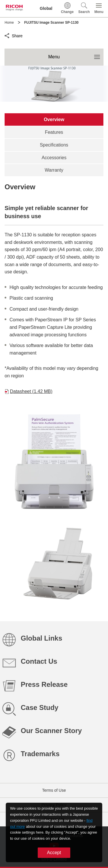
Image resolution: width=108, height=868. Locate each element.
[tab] (54, 120)
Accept (54, 853)
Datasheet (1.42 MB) (31, 391)
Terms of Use (54, 790)
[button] (84, 9)
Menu (76, 54)
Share (17, 35)
